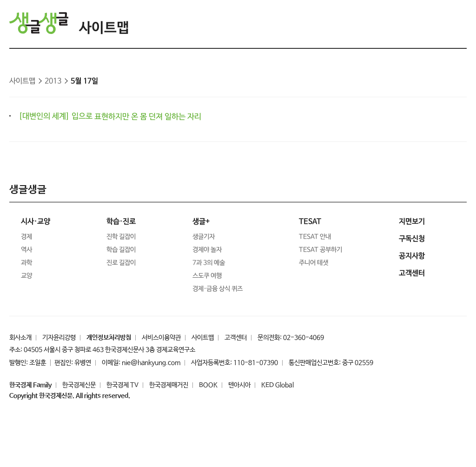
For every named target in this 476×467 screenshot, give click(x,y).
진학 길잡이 (121, 237)
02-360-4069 (304, 338)
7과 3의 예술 (209, 263)
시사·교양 (36, 222)
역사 (26, 250)
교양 (26, 276)
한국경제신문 (79, 385)
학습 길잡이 (121, 250)
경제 (26, 237)
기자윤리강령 (59, 338)
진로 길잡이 (121, 263)
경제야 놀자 (207, 250)
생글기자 (204, 237)
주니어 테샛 (314, 263)
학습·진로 (121, 222)
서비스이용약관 (161, 338)
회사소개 (20, 338)
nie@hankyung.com (151, 363)
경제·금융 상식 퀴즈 (218, 289)
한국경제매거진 (169, 385)
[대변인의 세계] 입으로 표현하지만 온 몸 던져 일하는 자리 (110, 117)
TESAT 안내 (315, 237)
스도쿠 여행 (207, 276)
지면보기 (412, 222)
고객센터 (236, 338)
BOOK (208, 385)
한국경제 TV (122, 385)
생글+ (201, 222)
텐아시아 (239, 385)
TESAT (310, 222)
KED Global (278, 385)
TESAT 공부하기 (321, 250)
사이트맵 (104, 28)
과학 (26, 263)
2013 (53, 81)
